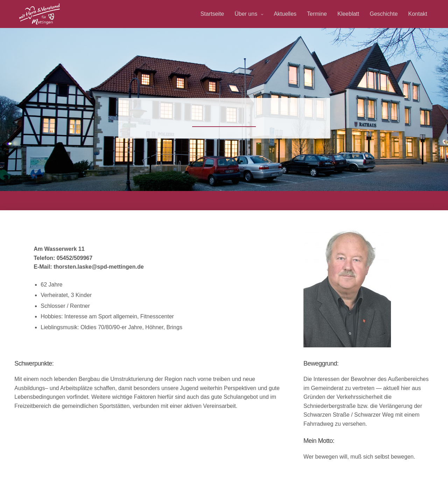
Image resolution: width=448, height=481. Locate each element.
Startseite (212, 14)
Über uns (246, 14)
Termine (317, 14)
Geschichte (384, 14)
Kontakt (418, 14)
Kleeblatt (348, 14)
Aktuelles (285, 14)
